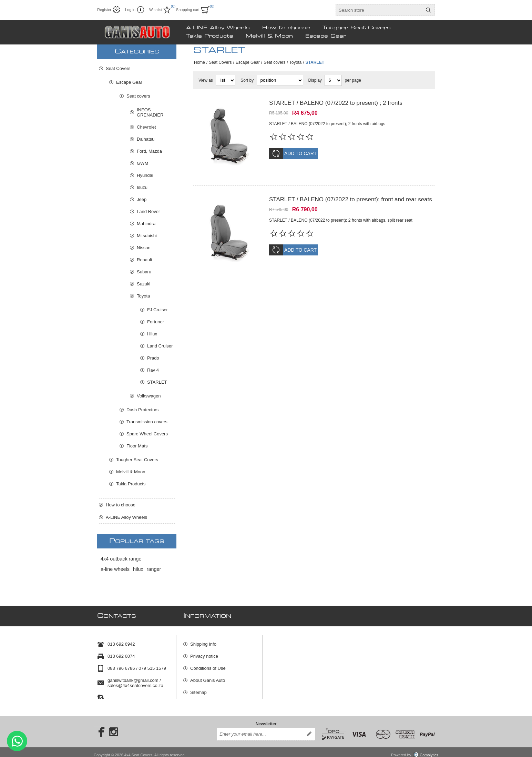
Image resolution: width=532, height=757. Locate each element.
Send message (17, 741)
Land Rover (148, 211)
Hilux (152, 334)
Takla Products (131, 484)
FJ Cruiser (157, 310)
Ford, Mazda (149, 151)
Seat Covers (220, 62)
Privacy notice (204, 653)
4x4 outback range (121, 559)
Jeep (142, 199)
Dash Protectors (142, 410)
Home (199, 62)
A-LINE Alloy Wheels (126, 517)
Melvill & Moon (131, 472)
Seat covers (274, 62)
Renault (145, 260)
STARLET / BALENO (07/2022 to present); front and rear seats (351, 195)
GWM (142, 163)
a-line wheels (115, 569)
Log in (130, 10)
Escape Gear (248, 62)
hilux (138, 569)
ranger (154, 569)
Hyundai (145, 175)
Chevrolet (146, 127)
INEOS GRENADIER (150, 112)
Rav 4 (153, 370)
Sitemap (198, 689)
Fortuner (156, 322)
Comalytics (426, 749)
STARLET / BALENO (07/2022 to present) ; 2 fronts (336, 103)
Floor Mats (137, 446)
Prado (153, 358)
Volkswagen (149, 396)
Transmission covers (147, 422)
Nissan (144, 248)
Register (104, 10)
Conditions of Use (208, 665)
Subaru (144, 272)
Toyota (295, 62)
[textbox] (379, 10)
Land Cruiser (160, 346)
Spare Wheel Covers (147, 434)
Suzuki (144, 284)
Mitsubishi (147, 236)
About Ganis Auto (208, 677)
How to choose (121, 505)
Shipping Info (203, 641)
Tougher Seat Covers (137, 460)
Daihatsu (146, 139)
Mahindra (146, 224)
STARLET (157, 382)
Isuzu (142, 187)
